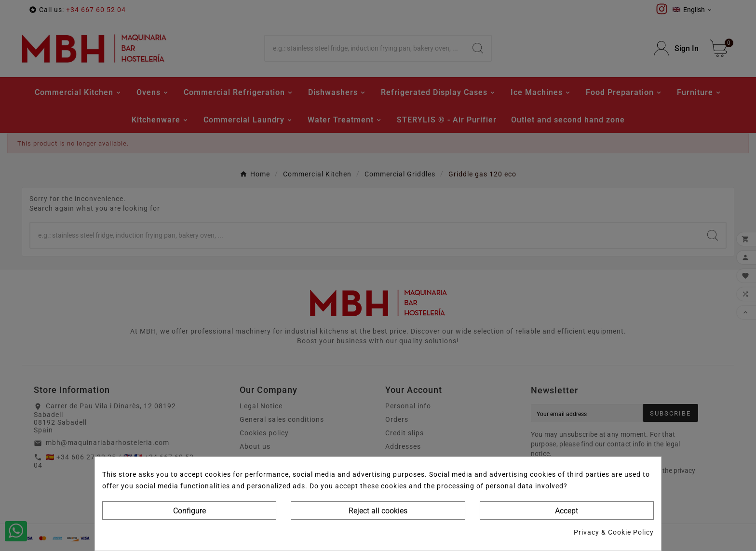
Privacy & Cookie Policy (614, 532)
